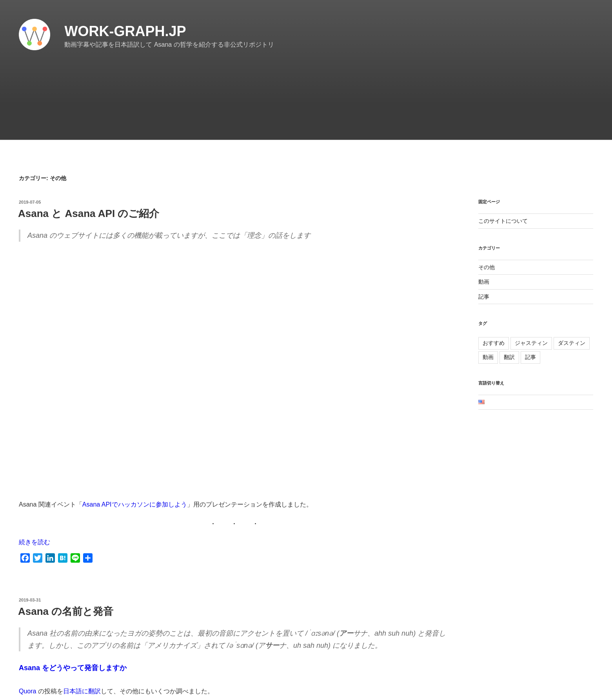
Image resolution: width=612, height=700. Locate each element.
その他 (487, 267)
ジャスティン (531, 343)
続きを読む (35, 542)
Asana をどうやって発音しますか (73, 668)
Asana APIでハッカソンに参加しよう (135, 504)
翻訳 (509, 357)
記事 (484, 297)
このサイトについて (503, 221)
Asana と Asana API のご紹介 (89, 213)
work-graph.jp (125, 31)
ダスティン (572, 343)
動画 (484, 282)
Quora (27, 691)
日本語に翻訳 (82, 691)
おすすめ (494, 343)
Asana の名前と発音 (66, 611)
